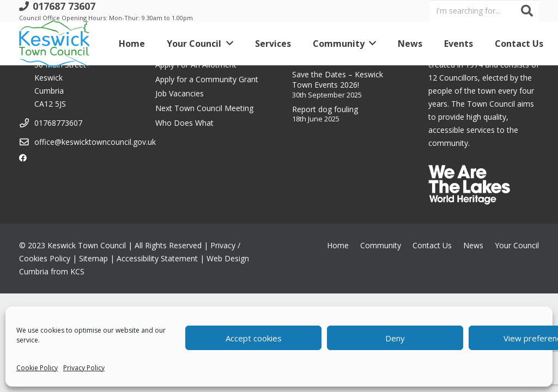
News (473, 245)
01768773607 (58, 123)
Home (338, 245)
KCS (77, 271)
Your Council (517, 245)
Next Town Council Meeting (204, 108)
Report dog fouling (325, 109)
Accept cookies (254, 338)
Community (381, 245)
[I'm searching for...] (484, 11)
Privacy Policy (84, 368)
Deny (395, 338)
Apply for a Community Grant (207, 79)
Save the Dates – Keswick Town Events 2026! (338, 80)
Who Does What (184, 123)
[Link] (54, 44)
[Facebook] (23, 158)
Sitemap (93, 258)
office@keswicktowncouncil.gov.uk (95, 142)
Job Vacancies (180, 93)
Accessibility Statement (157, 258)
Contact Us (432, 245)
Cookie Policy (37, 368)
